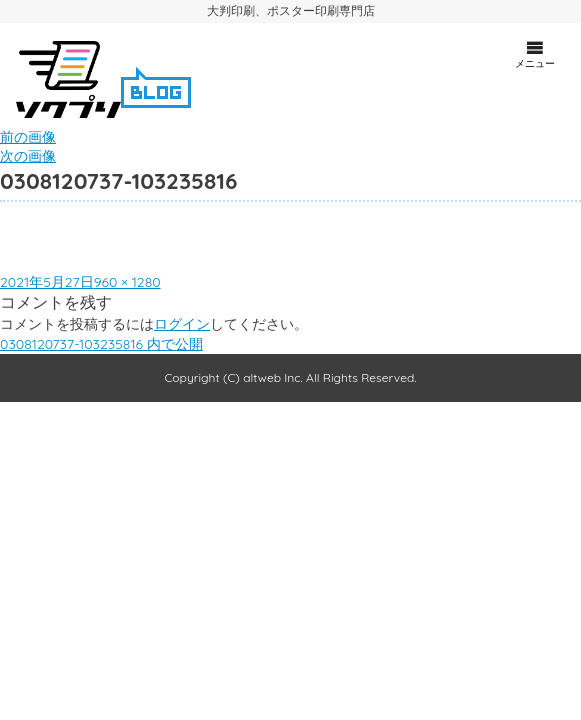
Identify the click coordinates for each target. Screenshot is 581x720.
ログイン (182, 324)
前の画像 (28, 137)
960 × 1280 (127, 282)
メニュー (535, 54)
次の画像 (28, 156)
